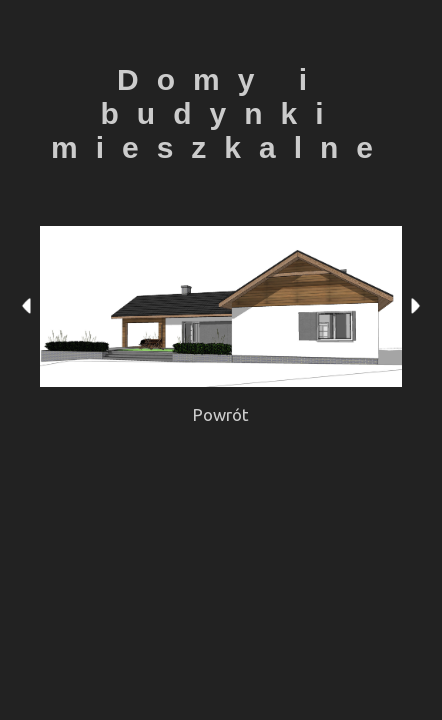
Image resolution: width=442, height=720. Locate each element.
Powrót (221, 414)
